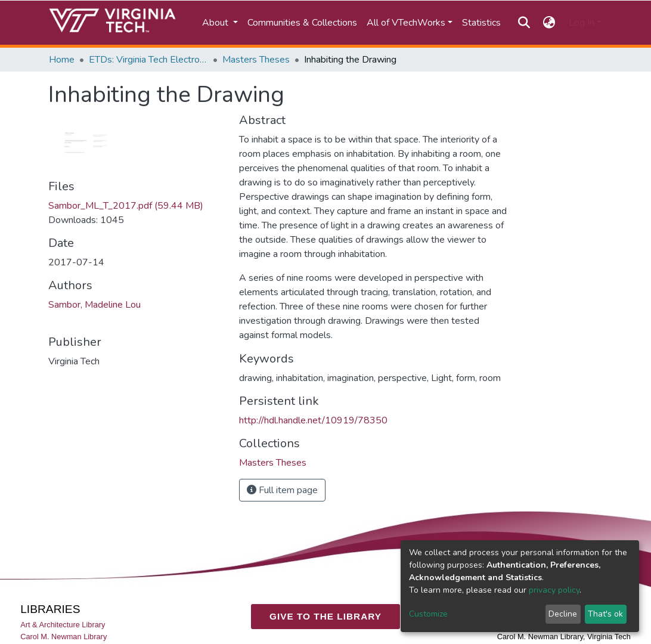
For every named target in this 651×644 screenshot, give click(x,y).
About (216, 23)
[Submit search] (524, 23)
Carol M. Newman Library (63, 637)
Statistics (481, 23)
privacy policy (554, 590)
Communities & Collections (302, 23)
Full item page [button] (282, 490)
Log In (582, 23)
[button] (549, 23)
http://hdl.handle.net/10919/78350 (313, 420)
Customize (428, 614)
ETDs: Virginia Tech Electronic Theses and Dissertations (148, 60)
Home (62, 60)
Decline (563, 614)
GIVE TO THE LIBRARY (325, 616)
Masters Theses (256, 60)
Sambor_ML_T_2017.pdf (126, 206)
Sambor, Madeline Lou (94, 305)
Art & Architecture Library (63, 625)
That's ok (605, 614)
